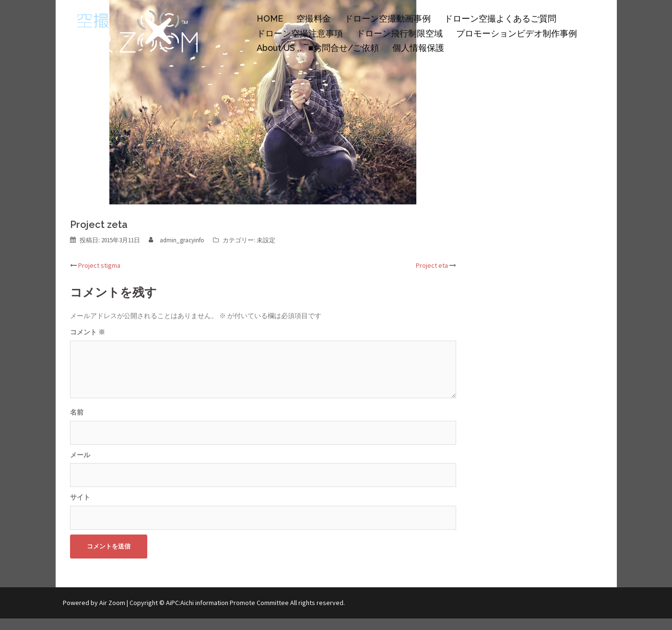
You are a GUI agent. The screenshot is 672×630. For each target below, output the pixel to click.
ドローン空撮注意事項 (300, 33)
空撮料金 (314, 18)
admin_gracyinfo (182, 240)
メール (80, 455)
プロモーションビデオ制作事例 (517, 33)
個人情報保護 (418, 48)
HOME (270, 18)
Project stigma (99, 265)
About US (276, 48)
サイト (80, 497)
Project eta (432, 265)
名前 (77, 412)
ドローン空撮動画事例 (388, 18)
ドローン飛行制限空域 (400, 33)
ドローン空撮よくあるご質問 (500, 18)
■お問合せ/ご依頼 (344, 48)
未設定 (266, 240)
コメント (88, 332)
